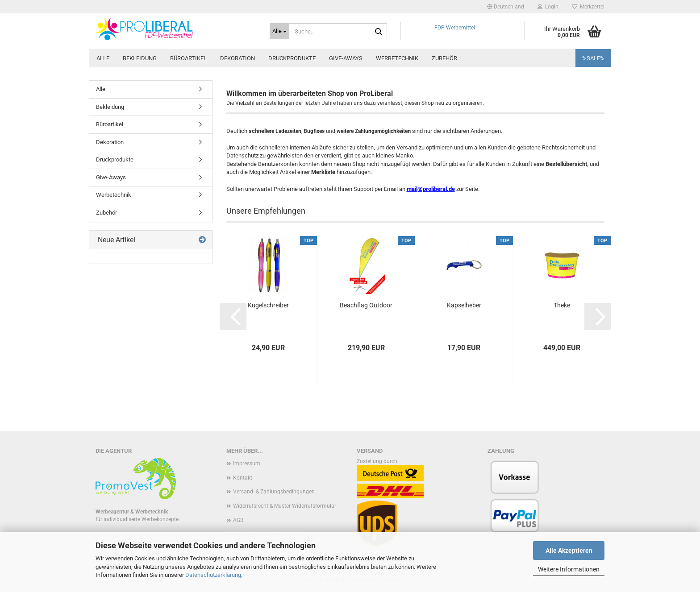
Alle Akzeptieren (569, 551)
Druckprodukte (292, 58)
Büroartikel (188, 58)
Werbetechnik (397, 58)
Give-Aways (346, 58)
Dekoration (237, 58)
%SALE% (593, 58)
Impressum (247, 464)
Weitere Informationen (569, 569)
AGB (238, 520)
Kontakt (243, 478)
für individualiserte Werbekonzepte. (138, 519)
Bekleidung (140, 58)
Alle (103, 58)
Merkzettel (588, 7)
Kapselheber (464, 305)
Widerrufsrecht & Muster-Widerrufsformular (285, 506)
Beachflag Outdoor (366, 305)
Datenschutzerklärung (213, 575)
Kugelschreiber (268, 305)
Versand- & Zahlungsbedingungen (274, 492)
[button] (506, 7)
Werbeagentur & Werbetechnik (132, 512)
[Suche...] (279, 31)
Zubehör (444, 58)
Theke (562, 305)
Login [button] (548, 7)
